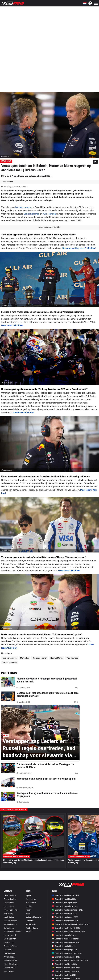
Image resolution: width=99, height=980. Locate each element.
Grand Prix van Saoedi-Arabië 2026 (67, 910)
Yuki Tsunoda (49, 214)
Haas (28, 914)
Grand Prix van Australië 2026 (65, 895)
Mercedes (24, 658)
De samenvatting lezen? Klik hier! (79, 248)
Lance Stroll (9, 950)
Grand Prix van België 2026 (64, 935)
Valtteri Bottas (10, 968)
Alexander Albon (10, 924)
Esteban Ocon (9, 942)
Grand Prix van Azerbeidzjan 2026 (67, 953)
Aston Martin (31, 899)
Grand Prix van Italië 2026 (64, 946)
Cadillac (29, 906)
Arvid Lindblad (10, 957)
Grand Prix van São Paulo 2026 (66, 968)
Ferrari (28, 910)
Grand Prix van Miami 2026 (64, 914)
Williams (29, 932)
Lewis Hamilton (10, 895)
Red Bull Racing (32, 928)
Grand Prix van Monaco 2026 (65, 921)
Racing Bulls (31, 924)
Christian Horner (40, 658)
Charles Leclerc (10, 899)
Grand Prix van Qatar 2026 (64, 975)
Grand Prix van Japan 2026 (64, 903)
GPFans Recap (6, 161)
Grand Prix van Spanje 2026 (64, 950)
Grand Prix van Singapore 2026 (66, 957)
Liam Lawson (9, 953)
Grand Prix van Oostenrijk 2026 (66, 928)
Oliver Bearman (10, 939)
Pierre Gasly (9, 914)
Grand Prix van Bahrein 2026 (65, 906)
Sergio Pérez (9, 971)
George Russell (10, 935)
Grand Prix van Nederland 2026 (66, 942)
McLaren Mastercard (34, 917)
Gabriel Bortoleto (11, 961)
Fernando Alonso (11, 946)
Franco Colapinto (11, 910)
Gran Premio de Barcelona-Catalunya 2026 (70, 924)
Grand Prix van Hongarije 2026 (65, 939)
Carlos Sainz (9, 928)
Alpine (28, 895)
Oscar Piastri (9, 906)
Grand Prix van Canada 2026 (65, 917)
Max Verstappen (23, 207)
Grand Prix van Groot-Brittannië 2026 (68, 932)
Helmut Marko (57, 658)
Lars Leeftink (7, 182)
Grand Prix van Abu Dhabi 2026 (66, 979)
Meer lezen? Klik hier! (12, 325)
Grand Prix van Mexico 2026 (64, 964)
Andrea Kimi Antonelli (12, 932)
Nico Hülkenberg (10, 964)
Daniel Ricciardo (32, 214)
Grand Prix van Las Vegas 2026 (66, 971)
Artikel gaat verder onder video (49, 227)
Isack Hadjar (9, 917)
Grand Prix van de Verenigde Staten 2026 (70, 961)
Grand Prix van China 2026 (64, 899)
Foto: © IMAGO (7, 156)
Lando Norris (9, 903)
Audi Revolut (31, 903)
